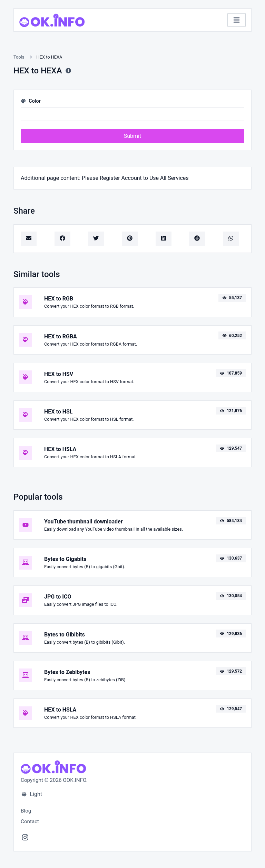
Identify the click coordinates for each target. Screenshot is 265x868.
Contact (30, 821)
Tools (19, 57)
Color (31, 101)
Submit (132, 136)
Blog (26, 811)
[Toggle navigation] (237, 20)
